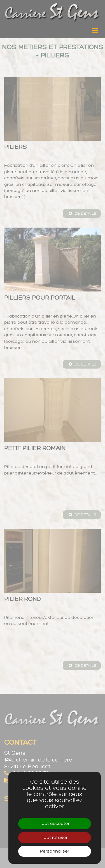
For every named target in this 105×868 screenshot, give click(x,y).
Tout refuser (55, 838)
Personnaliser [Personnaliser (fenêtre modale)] (55, 851)
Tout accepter (55, 824)
